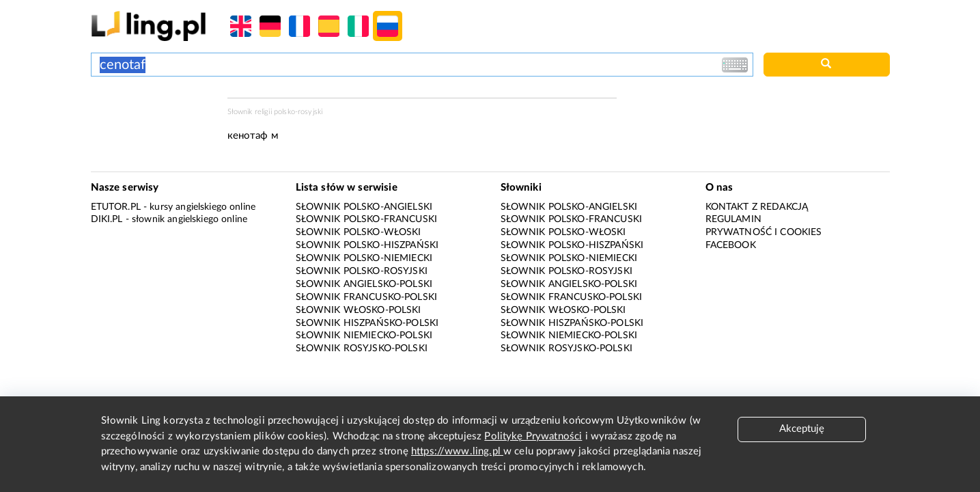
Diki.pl (107, 219)
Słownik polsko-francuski (367, 219)
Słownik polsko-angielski (364, 207)
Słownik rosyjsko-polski (362, 348)
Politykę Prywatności (533, 436)
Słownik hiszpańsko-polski (367, 323)
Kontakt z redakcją (757, 207)
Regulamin (733, 219)
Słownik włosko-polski (359, 310)
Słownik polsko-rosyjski (362, 271)
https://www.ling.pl (457, 451)
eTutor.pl (116, 207)
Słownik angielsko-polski (364, 284)
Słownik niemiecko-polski (364, 336)
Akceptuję (802, 429)
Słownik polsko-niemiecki (364, 258)
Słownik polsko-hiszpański (367, 245)
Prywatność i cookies (764, 232)
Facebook (731, 245)
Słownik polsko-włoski (359, 232)
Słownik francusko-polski (367, 297)
